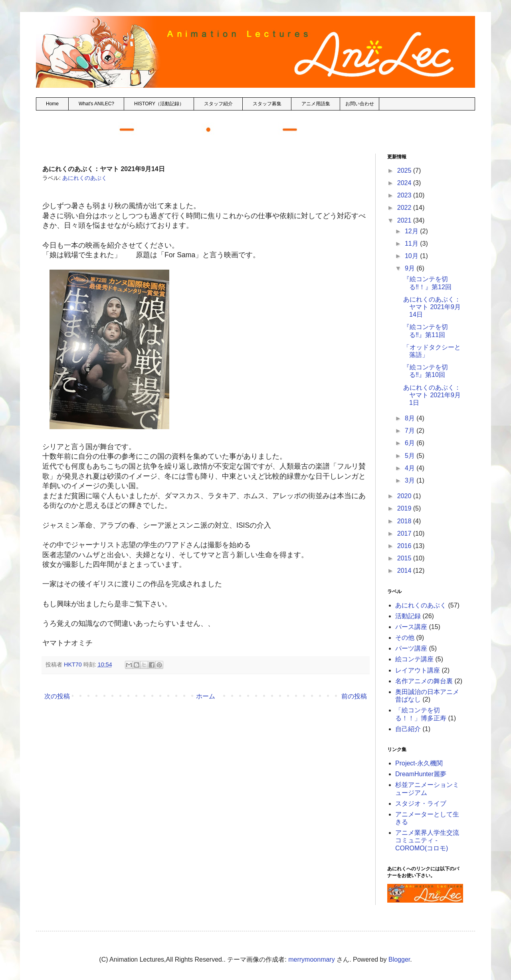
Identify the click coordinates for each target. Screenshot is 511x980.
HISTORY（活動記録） (159, 104)
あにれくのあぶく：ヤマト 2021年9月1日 (432, 395)
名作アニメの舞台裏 (424, 681)
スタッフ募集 (267, 104)
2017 (405, 533)
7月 (411, 431)
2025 (405, 171)
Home (52, 104)
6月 (411, 443)
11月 (412, 244)
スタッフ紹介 (218, 104)
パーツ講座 (411, 648)
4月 (411, 468)
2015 (405, 558)
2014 (405, 571)
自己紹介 (408, 729)
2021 (405, 220)
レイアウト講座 (418, 670)
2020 (405, 496)
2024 (405, 183)
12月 (412, 231)
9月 (411, 268)
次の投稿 (57, 696)
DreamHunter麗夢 (421, 774)
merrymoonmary (311, 959)
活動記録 (408, 616)
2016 (405, 546)
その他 (405, 638)
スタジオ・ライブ (421, 804)
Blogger (399, 959)
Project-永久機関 (419, 763)
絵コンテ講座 (414, 659)
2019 (405, 508)
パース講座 (411, 627)
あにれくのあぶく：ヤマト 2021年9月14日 (432, 307)
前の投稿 (354, 696)
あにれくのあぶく (85, 178)
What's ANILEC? (96, 104)
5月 (411, 456)
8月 (411, 418)
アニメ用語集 (316, 104)
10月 (412, 256)
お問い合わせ (360, 104)
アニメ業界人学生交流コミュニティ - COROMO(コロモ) (427, 840)
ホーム (206, 696)
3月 (411, 480)
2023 (405, 195)
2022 (405, 208)
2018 (405, 521)
